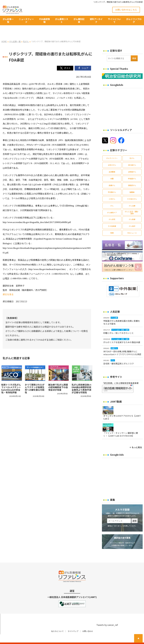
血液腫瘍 (112, 164)
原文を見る (8, 287)
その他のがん (132, 191)
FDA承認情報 (45, 20)
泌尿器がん (132, 164)
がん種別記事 (79, 20)
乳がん (132, 151)
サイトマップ (73, 624)
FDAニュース (132, 225)
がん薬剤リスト (62, 20)
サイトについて (114, 20)
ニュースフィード (26, 20)
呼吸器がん (132, 171)
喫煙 (112, 225)
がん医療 (132, 212)
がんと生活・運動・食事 (132, 205)
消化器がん (132, 157)
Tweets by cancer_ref (107, 617)
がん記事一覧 (8, 20)
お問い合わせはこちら (126, 10)
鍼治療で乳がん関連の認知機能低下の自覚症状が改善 (58, 379)
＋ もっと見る (136, 440)
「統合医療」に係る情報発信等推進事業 (120, 375)
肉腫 (112, 171)
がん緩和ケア (112, 205)
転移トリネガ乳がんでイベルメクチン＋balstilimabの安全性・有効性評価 (11, 381)
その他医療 (112, 218)
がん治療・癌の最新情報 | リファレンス (32, 640)
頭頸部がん (132, 178)
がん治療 (132, 198)
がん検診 (132, 218)
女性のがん (112, 157)
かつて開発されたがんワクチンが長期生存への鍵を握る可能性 (35, 381)
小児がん (112, 191)
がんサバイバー (112, 151)
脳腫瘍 (132, 184)
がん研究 (112, 212)
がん (112, 198)
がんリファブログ (134, 20)
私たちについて (57, 624)
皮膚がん (112, 178)
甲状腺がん (112, 184)
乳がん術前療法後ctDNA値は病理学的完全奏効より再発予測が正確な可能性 (82, 381)
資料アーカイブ (96, 20)
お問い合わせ (88, 624)
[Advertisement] (123, 99)
